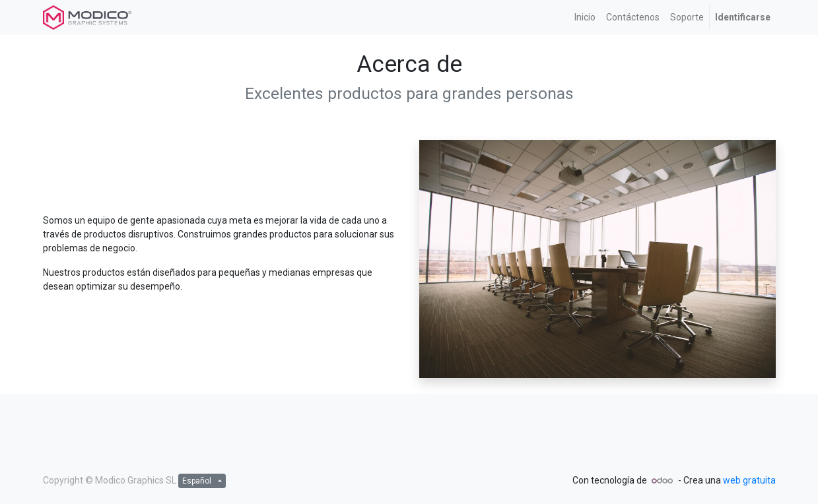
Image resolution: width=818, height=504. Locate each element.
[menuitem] (585, 17)
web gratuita (749, 480)
